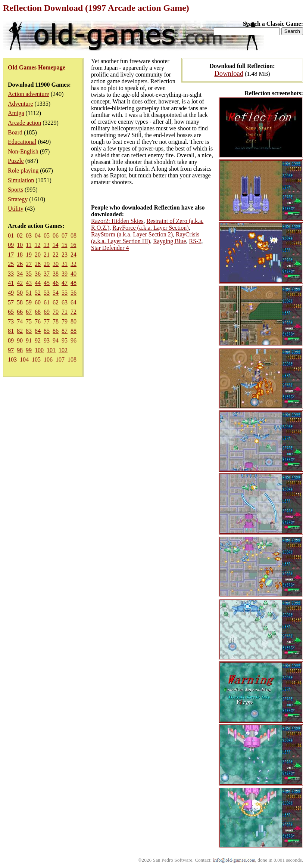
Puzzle (16, 161)
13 (46, 245)
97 (11, 350)
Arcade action (24, 123)
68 (38, 312)
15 (64, 245)
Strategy (18, 199)
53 (47, 293)
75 (29, 321)
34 (20, 274)
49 (11, 293)
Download (229, 73)
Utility (16, 209)
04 (38, 235)
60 (38, 302)
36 (38, 274)
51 (29, 293)
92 (38, 340)
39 (65, 274)
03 (29, 235)
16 (73, 245)
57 (11, 302)
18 (20, 255)
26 (20, 264)
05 (47, 235)
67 (29, 312)
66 (20, 312)
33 (11, 274)
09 (11, 245)
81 (11, 331)
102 (63, 350)
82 (20, 331)
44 (38, 283)
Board (15, 132)
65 (11, 312)
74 (20, 321)
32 (74, 264)
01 (11, 235)
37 (47, 274)
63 (65, 302)
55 (65, 293)
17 (11, 255)
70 (56, 312)
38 (56, 274)
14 (55, 245)
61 (47, 302)
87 (65, 331)
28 (38, 264)
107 (60, 359)
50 (20, 293)
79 (65, 321)
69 (47, 312)
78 (56, 321)
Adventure (21, 104)
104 (24, 359)
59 (29, 302)
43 (29, 283)
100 (39, 350)
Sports (15, 190)
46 (56, 283)
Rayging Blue (169, 241)
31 (65, 264)
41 (11, 283)
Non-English (23, 151)
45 (47, 283)
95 (65, 340)
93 (47, 340)
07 (65, 235)
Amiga (16, 113)
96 (74, 340)
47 (65, 283)
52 (38, 293)
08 (74, 235)
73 (11, 321)
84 (38, 331)
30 (56, 264)
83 (29, 331)
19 (29, 255)
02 (20, 235)
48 (74, 283)
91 (29, 340)
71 (65, 312)
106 (48, 359)
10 (20, 245)
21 (47, 255)
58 (20, 302)
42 (20, 283)
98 (20, 350)
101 (51, 350)
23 (65, 255)
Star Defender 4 (110, 248)
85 (47, 331)
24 (74, 255)
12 (37, 245)
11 (29, 245)
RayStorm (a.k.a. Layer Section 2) (132, 234)
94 (56, 340)
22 (56, 255)
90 (20, 340)
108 (72, 359)
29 (47, 264)
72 (74, 312)
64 (74, 302)
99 (29, 350)
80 (74, 321)
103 (12, 359)
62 (56, 302)
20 (38, 255)
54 (56, 293)
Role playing (23, 170)
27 (29, 264)
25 (11, 264)
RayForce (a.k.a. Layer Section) (150, 228)
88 (74, 331)
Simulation (21, 180)
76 (38, 321)
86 (56, 331)
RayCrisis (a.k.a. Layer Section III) (145, 238)
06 (56, 235)
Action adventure (29, 94)
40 (74, 274)
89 (11, 340)
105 (36, 359)
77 (47, 321)
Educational (22, 142)
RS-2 (195, 241)
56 (74, 293)
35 (29, 274)
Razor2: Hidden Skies (117, 221)
